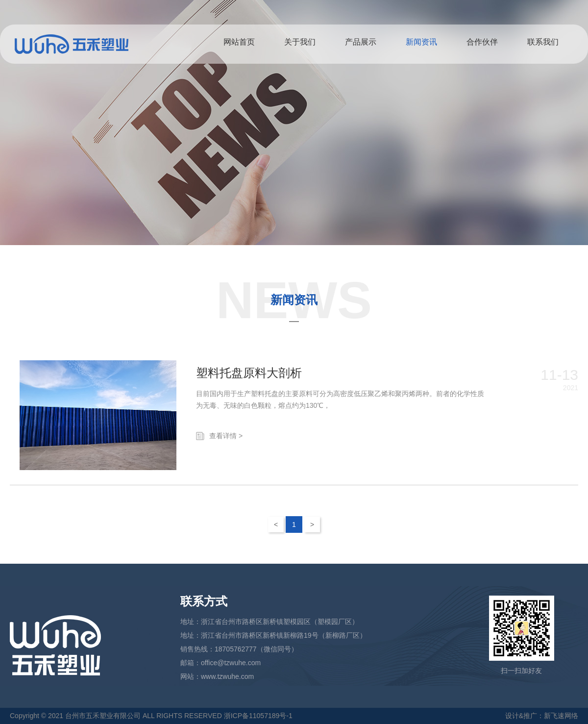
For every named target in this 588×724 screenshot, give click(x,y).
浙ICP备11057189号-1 (258, 716)
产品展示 (361, 42)
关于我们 (300, 42)
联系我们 (543, 42)
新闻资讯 (421, 42)
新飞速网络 (561, 716)
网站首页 (239, 42)
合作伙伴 (482, 42)
